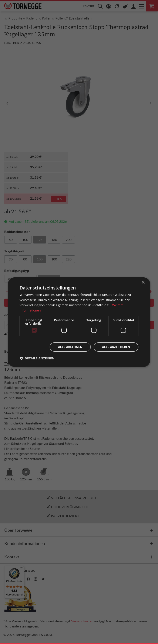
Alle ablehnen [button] (69, 347)
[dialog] (79, 322)
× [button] (143, 282)
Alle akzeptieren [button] (116, 347)
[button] (37, 358)
